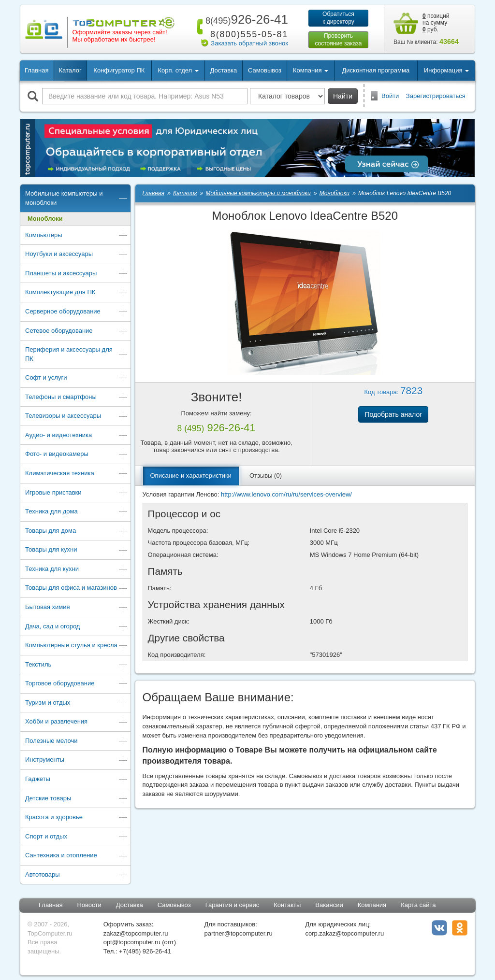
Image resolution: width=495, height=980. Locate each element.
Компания (372, 905)
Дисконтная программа (376, 70)
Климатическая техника (77, 474)
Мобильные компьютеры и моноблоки (77, 198)
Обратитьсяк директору (338, 18)
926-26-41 (245, 19)
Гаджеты (77, 780)
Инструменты (77, 760)
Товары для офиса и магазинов (77, 589)
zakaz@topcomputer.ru (136, 933)
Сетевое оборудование (77, 332)
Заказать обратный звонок (249, 43)
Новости (89, 905)
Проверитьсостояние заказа (338, 40)
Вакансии (329, 905)
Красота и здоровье (77, 818)
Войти (390, 96)
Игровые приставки (77, 493)
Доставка (223, 70)
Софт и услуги (77, 378)
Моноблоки (45, 219)
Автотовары (77, 875)
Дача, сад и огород (77, 627)
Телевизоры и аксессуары (77, 417)
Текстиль (77, 665)
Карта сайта (418, 905)
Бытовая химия (77, 608)
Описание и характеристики (191, 476)
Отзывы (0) (266, 476)
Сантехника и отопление (77, 856)
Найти (343, 96)
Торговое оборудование (77, 684)
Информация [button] (446, 70)
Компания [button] (311, 70)
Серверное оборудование (77, 312)
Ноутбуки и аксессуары (77, 255)
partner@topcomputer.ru (239, 933)
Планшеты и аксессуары (77, 274)
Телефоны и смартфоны (77, 398)
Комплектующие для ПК (77, 293)
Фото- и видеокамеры (77, 455)
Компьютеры (77, 236)
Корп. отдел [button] (178, 70)
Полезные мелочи (77, 742)
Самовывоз (265, 70)
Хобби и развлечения (77, 722)
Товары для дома (77, 532)
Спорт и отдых (77, 837)
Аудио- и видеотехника (77, 436)
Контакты (287, 905)
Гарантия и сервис (233, 905)
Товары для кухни (77, 550)
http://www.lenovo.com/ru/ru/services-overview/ (286, 494)
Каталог (70, 70)
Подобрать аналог (393, 414)
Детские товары (77, 799)
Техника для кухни (77, 570)
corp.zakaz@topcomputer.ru (344, 933)
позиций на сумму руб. (436, 23)
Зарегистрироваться (436, 96)
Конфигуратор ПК (119, 70)
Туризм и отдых (77, 703)
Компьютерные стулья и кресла (77, 646)
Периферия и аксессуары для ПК (77, 354)
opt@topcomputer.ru (132, 942)
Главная (36, 70)
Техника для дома (77, 512)
